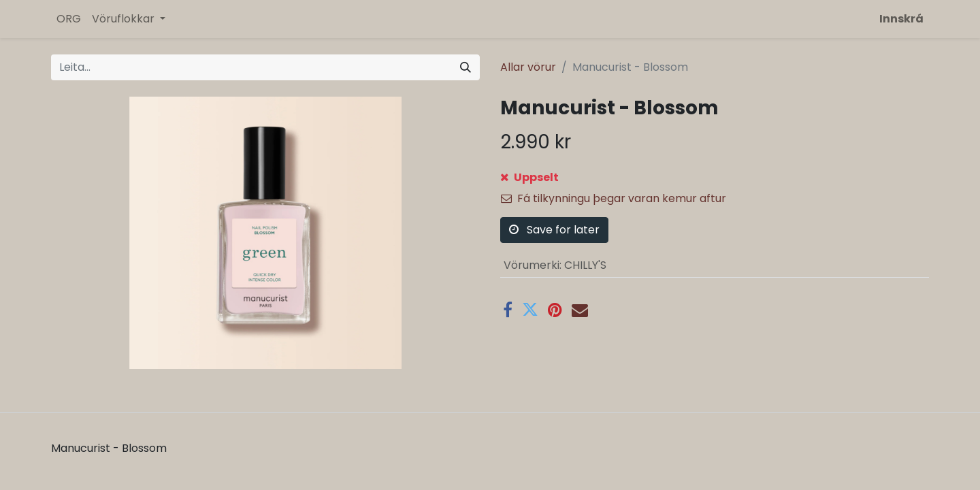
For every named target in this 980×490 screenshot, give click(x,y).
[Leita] (465, 67)
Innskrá (901, 19)
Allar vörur (528, 67)
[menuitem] (69, 19)
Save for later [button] (554, 230)
